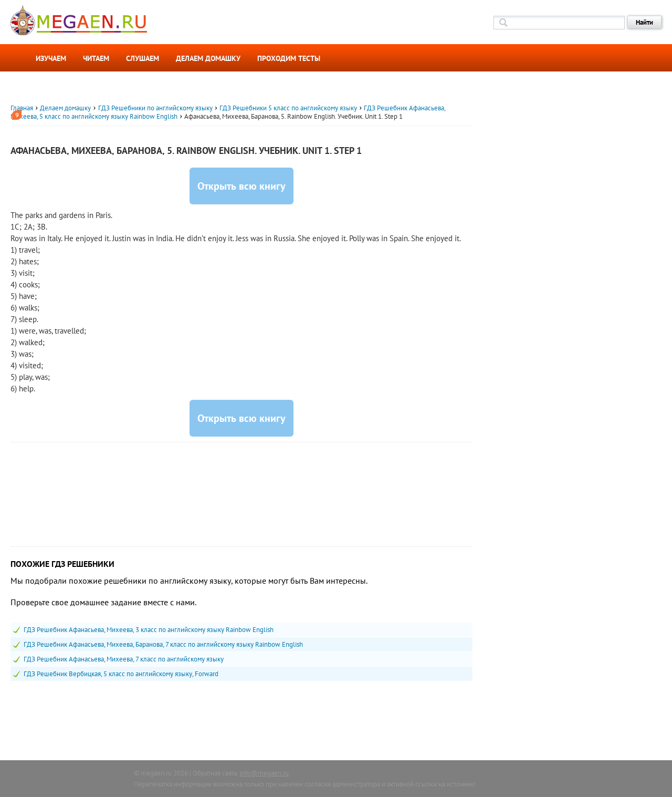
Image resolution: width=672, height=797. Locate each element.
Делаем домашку (208, 58)
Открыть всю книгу (241, 186)
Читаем (96, 58)
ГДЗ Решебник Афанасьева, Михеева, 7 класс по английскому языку (124, 659)
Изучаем (51, 58)
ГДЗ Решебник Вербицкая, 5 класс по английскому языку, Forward (121, 674)
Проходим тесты (289, 58)
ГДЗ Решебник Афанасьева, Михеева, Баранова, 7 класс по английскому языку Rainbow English (163, 644)
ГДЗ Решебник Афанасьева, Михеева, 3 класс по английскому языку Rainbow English (149, 630)
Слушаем (143, 58)
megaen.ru (156, 773)
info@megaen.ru (264, 773)
